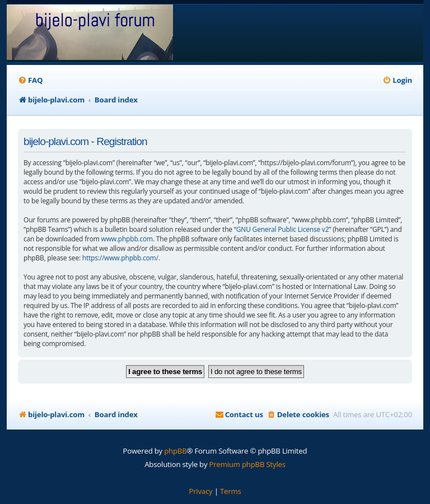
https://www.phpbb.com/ (120, 258)
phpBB (175, 451)
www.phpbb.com (127, 239)
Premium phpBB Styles (247, 464)
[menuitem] (30, 80)
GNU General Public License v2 (283, 229)
